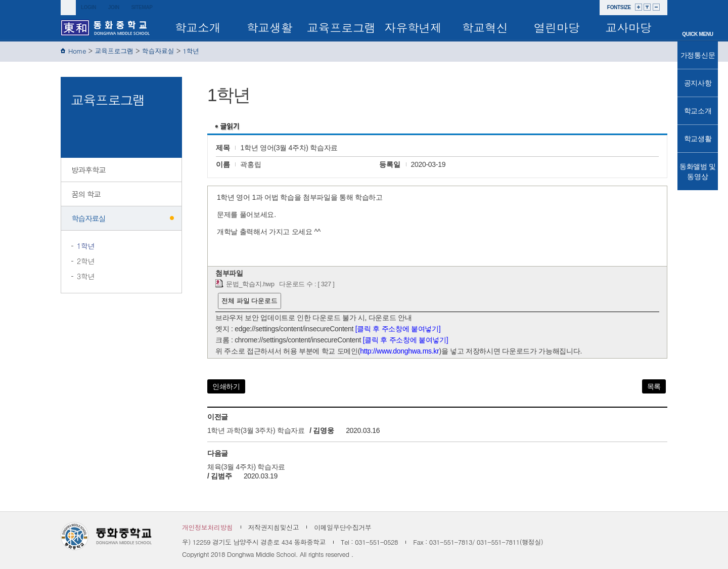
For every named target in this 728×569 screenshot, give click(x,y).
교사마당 (629, 27)
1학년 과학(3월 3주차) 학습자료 (256, 430)
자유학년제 (413, 27)
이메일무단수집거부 (343, 527)
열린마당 (557, 27)
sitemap (142, 7)
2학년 (86, 261)
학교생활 (270, 27)
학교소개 (198, 27)
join (114, 7)
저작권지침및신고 (274, 527)
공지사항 (698, 83)
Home (77, 51)
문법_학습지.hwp (250, 284)
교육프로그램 (341, 27)
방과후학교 (88, 170)
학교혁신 (485, 27)
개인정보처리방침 (208, 527)
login (88, 7)
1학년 (191, 51)
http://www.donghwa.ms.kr (399, 351)
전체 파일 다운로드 (249, 301)
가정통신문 (698, 55)
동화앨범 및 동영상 (698, 171)
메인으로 (698, 21)
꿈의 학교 (86, 194)
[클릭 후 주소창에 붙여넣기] (398, 329)
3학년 (86, 276)
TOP (697, 199)
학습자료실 (158, 51)
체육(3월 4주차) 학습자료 (246, 467)
